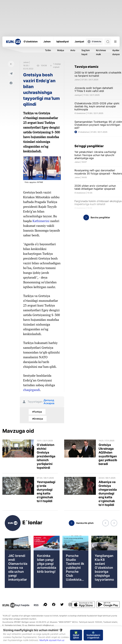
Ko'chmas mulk (101, 52)
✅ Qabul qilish (76, 635)
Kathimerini (41, 221)
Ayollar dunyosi (116, 52)
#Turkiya (37, 412)
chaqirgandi (32, 390)
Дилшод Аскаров (49, 402)
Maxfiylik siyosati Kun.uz (52, 640)
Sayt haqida (22, 605)
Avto (73, 50)
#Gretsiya (38, 419)
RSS (36, 605)
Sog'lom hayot (86, 52)
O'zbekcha (94, 42)
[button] (106, 523)
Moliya (61, 50)
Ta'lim (48, 50)
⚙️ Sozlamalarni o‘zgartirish (93, 635)
